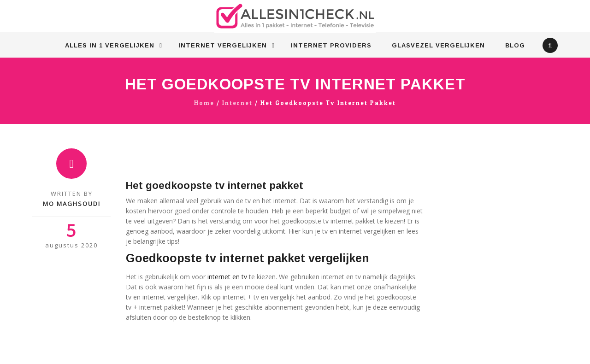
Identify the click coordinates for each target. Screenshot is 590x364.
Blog (515, 45)
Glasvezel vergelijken (438, 45)
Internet (237, 103)
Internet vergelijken (223, 45)
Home (204, 103)
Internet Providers (331, 45)
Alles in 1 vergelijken (110, 45)
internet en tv (227, 277)
